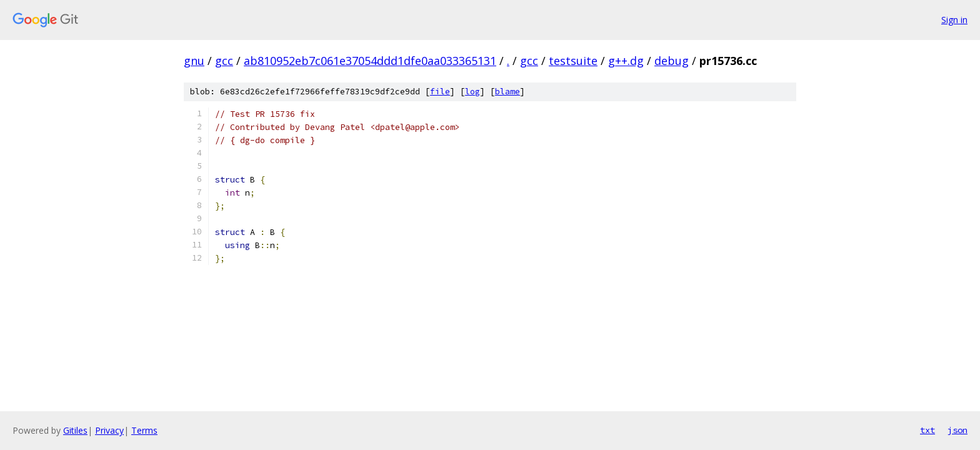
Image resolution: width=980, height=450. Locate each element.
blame (507, 92)
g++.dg (626, 61)
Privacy (109, 430)
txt (927, 430)
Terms (144, 430)
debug (672, 61)
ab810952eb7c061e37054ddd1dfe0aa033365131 (370, 61)
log (472, 92)
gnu (194, 61)
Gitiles (75, 430)
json (957, 430)
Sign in (954, 20)
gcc (224, 61)
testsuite (573, 61)
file (440, 92)
